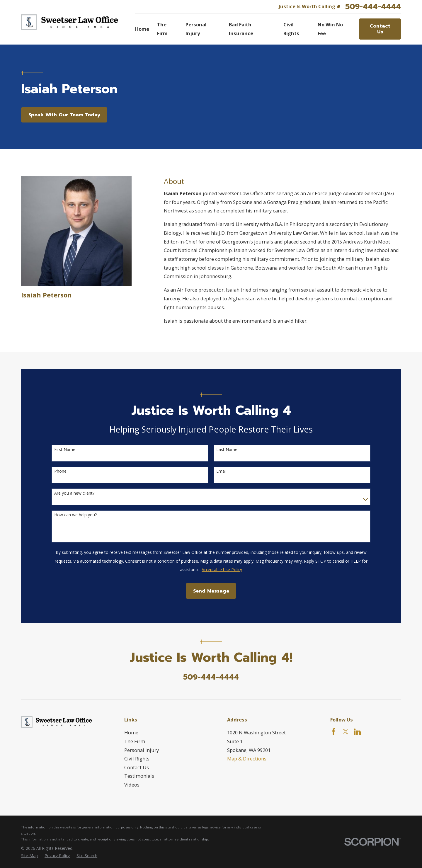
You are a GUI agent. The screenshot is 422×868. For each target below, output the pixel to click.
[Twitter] (346, 732)
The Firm (135, 741)
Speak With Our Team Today (64, 115)
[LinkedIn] (357, 732)
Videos (132, 785)
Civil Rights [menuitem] (291, 29)
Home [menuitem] (142, 29)
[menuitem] (29, 856)
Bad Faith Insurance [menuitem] (241, 29)
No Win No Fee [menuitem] (330, 29)
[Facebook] (334, 732)
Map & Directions (247, 759)
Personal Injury (142, 750)
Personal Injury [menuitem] (196, 29)
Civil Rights (137, 759)
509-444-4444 (373, 7)
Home (131, 732)
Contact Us (380, 29)
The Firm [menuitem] (162, 29)
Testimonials (139, 776)
